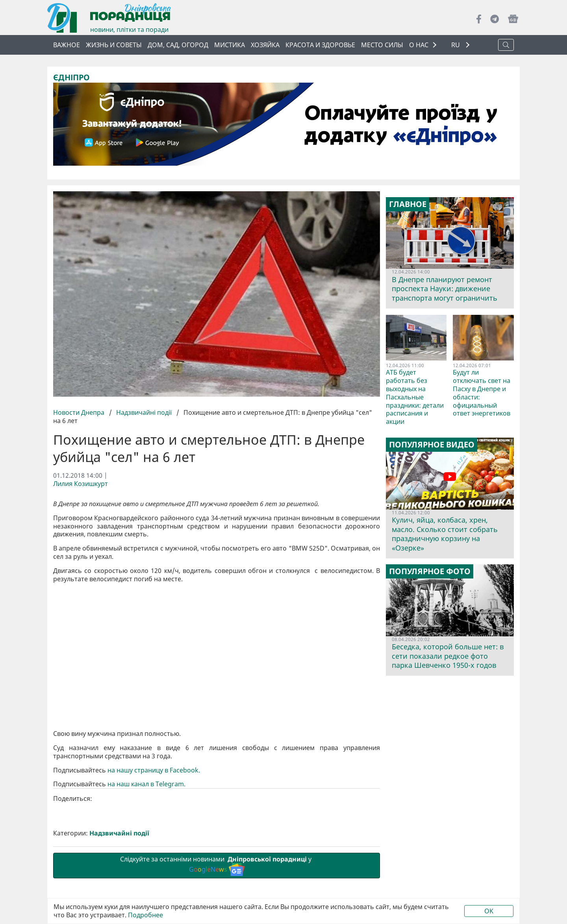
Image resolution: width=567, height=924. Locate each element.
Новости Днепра (80, 412)
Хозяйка (265, 45)
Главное (408, 204)
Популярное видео (432, 445)
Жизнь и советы (114, 45)
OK (489, 911)
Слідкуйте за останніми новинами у (217, 865)
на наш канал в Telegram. (147, 784)
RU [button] (456, 45)
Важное (67, 45)
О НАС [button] (419, 45)
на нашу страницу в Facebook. (154, 770)
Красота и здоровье (320, 45)
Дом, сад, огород (178, 45)
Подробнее (145, 915)
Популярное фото (430, 571)
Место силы (382, 45)
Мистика (230, 45)
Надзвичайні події (144, 412)
